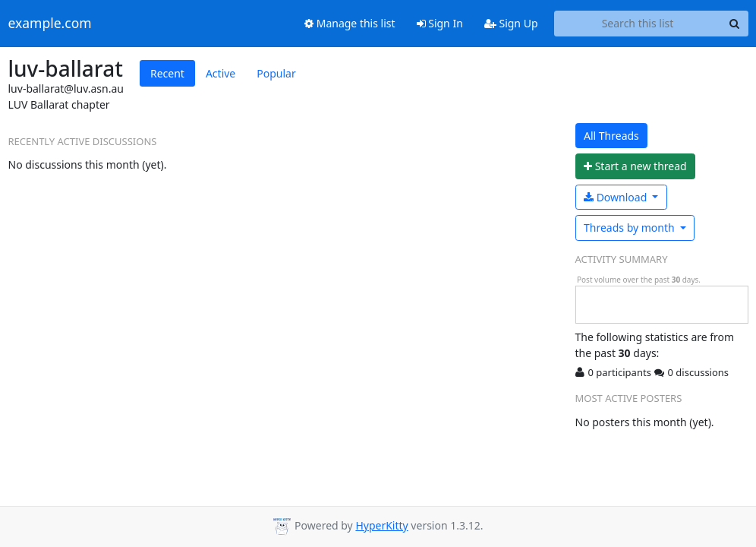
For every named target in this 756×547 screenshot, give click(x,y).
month (630, 228)
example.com (50, 24)
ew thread (635, 166)
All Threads (611, 136)
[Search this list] (638, 24)
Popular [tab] (276, 73)
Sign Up (511, 23)
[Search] (735, 24)
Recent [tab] (167, 73)
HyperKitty (381, 525)
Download (617, 197)
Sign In (440, 23)
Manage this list (350, 23)
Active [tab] (220, 73)
